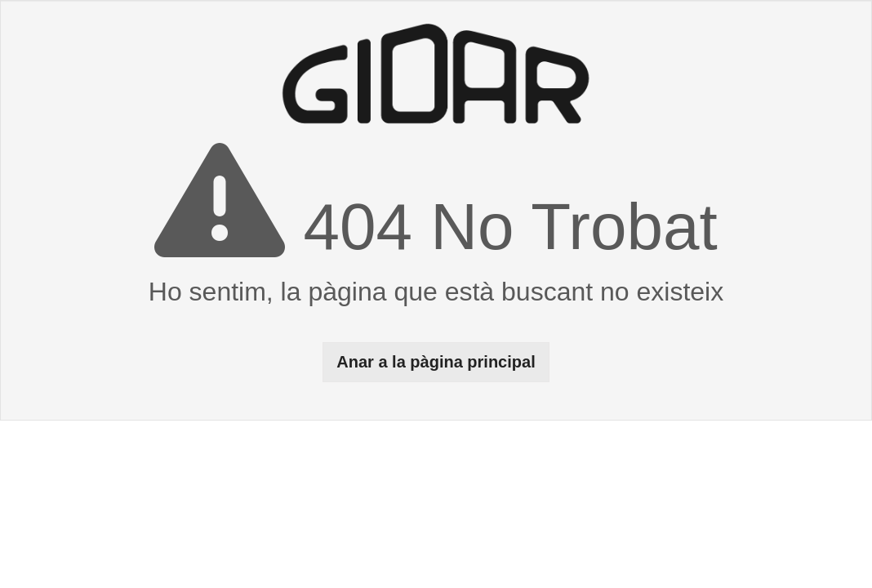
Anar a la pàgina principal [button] (436, 362)
